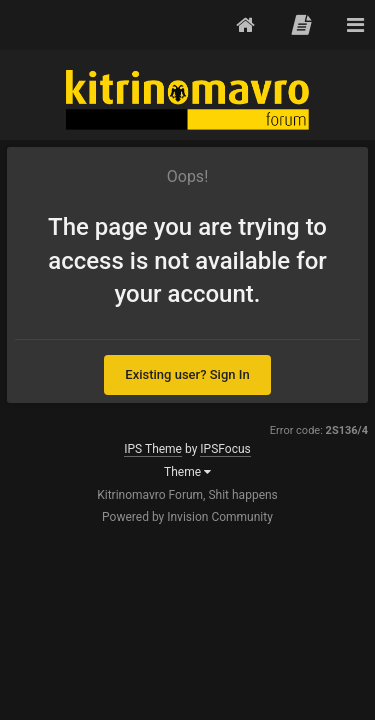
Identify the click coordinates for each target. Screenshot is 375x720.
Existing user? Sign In (187, 374)
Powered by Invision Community (187, 517)
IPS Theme (153, 449)
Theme (187, 472)
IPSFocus (225, 449)
